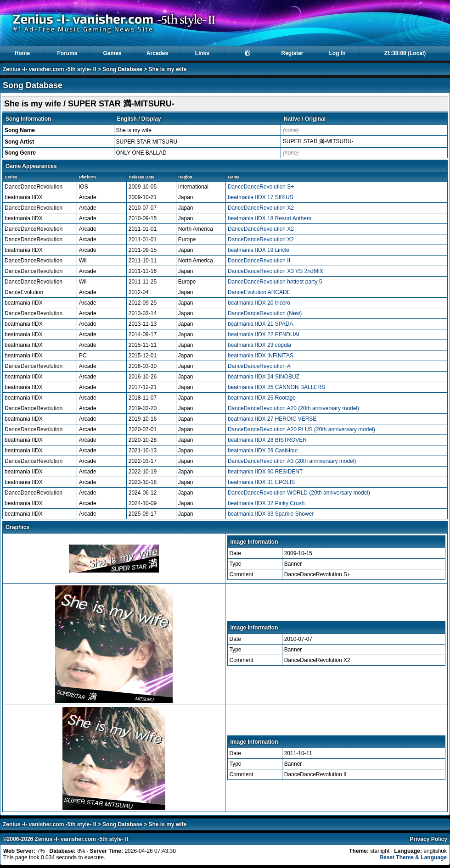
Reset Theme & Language (413, 857)
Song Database (122, 69)
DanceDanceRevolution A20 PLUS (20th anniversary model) (301, 429)
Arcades (157, 53)
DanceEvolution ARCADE (259, 292)
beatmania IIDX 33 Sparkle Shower (271, 514)
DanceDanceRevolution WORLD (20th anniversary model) (299, 493)
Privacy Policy (429, 839)
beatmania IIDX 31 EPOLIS (261, 482)
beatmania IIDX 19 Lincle (259, 250)
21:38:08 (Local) (405, 53)
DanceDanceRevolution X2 (261, 208)
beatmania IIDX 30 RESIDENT (265, 472)
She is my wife (167, 69)
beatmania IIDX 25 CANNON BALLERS (276, 387)
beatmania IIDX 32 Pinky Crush (266, 503)
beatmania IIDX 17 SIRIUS (261, 197)
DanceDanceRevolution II (259, 261)
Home (22, 53)
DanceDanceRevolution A (259, 366)
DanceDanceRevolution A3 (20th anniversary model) (292, 461)
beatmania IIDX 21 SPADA (261, 324)
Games (112, 53)
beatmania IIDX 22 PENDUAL (264, 334)
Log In (337, 53)
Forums (67, 53)
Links (202, 53)
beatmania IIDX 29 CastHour (263, 451)
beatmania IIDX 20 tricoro (259, 303)
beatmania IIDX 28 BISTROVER (267, 440)
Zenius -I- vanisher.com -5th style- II (49, 69)
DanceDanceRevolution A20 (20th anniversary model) (293, 408)
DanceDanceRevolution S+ (261, 187)
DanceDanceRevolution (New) (265, 313)
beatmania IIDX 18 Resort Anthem (270, 218)
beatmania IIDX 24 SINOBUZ (264, 377)
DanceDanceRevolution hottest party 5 (275, 282)
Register (292, 53)
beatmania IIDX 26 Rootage (262, 398)
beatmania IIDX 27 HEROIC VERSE (272, 419)
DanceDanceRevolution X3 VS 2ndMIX (276, 271)
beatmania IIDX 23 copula (259, 345)
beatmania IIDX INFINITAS (261, 356)
